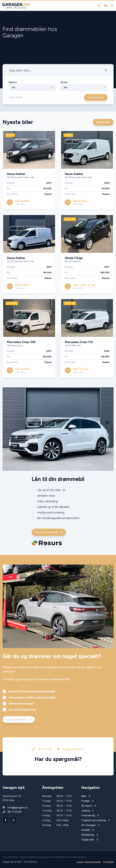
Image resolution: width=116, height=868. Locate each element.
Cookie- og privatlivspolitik (89, 862)
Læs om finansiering (49, 535)
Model (64, 85)
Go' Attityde (108, 862)
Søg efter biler (96, 100)
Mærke (13, 85)
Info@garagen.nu (70, 752)
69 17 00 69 (42, 752)
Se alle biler (103, 125)
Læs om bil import (19, 722)
